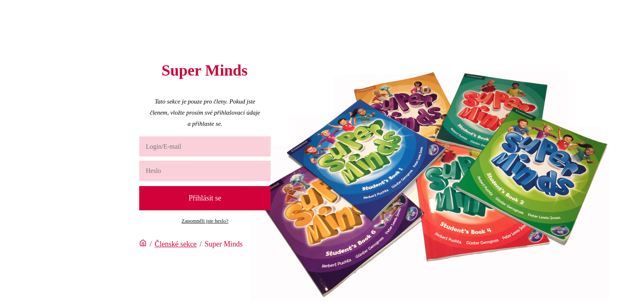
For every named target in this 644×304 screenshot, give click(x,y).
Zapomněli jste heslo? (205, 221)
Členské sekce (175, 244)
